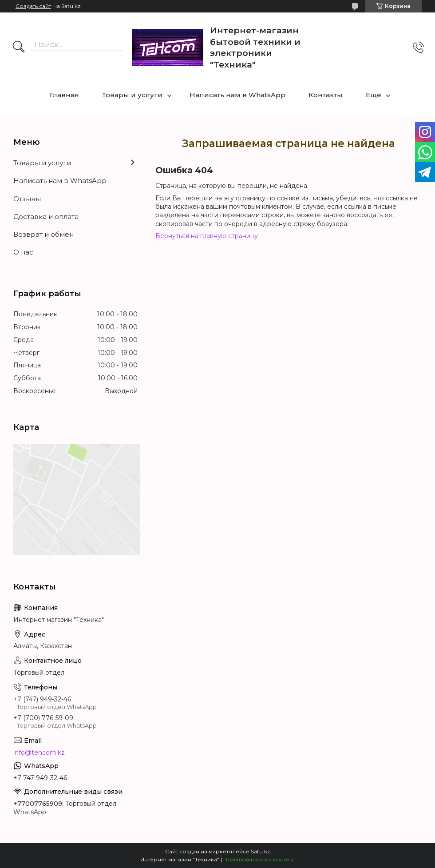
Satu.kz (261, 851)
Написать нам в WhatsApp (237, 95)
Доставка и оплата (46, 217)
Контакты (326, 95)
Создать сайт (33, 6)
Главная (64, 95)
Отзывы (27, 199)
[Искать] (19, 48)
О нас (23, 252)
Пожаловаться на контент (259, 859)
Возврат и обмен (43, 234)
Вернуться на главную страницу (207, 236)
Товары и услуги (132, 95)
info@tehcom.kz (39, 753)
